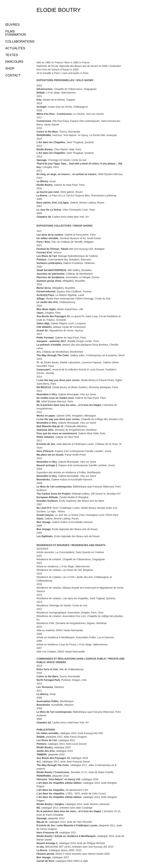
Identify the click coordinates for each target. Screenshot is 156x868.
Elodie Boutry (58, 10)
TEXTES (12, 55)
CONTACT (13, 75)
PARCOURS (14, 62)
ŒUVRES (12, 25)
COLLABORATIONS (20, 42)
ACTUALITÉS (15, 48)
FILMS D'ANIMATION (16, 33)
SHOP (10, 68)
